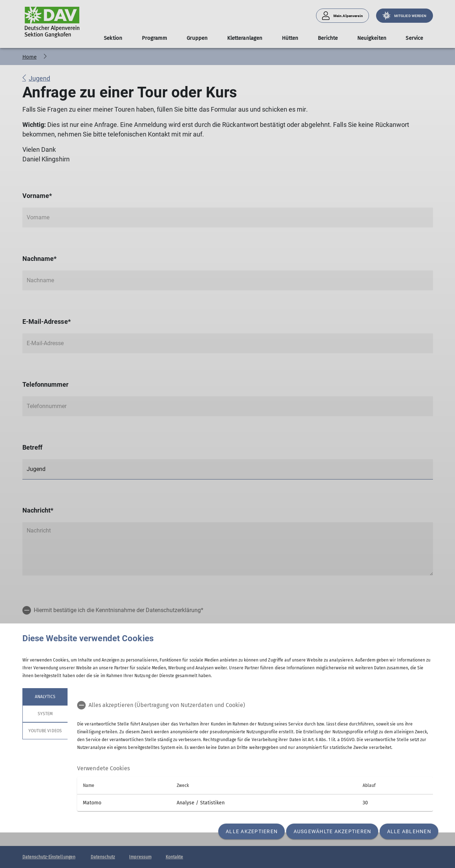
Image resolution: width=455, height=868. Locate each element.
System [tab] (45, 714)
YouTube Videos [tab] (45, 731)
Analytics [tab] (45, 697)
